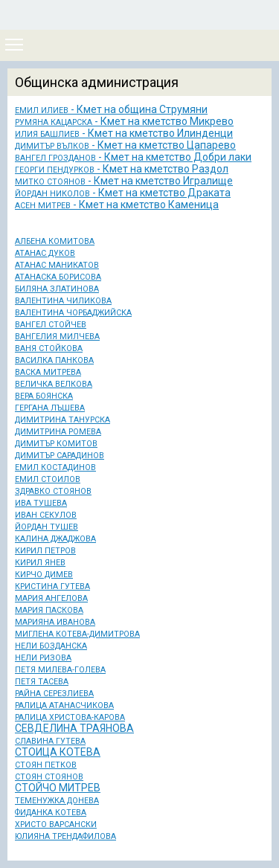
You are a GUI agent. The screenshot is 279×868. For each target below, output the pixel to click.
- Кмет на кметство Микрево (124, 121)
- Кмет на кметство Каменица (117, 205)
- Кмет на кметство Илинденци (124, 133)
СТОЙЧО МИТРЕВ (58, 788)
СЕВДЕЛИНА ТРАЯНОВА (74, 728)
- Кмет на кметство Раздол (122, 169)
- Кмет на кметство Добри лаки (133, 157)
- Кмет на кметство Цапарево (125, 145)
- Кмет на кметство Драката (123, 193)
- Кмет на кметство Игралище (124, 181)
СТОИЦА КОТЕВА (58, 752)
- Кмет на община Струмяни (111, 109)
